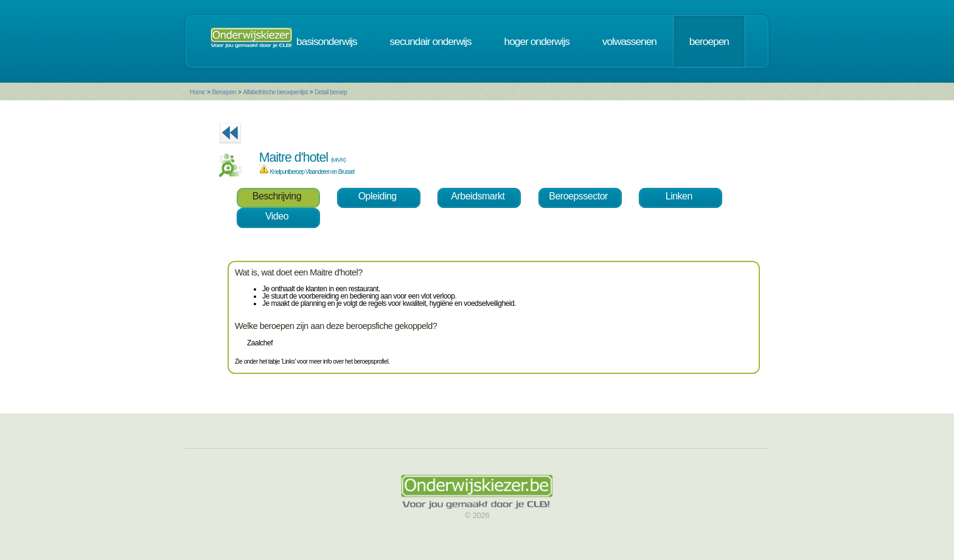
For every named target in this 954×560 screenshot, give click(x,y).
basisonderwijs (327, 41)
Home (197, 92)
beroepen (709, 41)
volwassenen (629, 41)
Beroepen (224, 92)
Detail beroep (331, 92)
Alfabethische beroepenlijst (276, 92)
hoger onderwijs (537, 41)
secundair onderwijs (431, 41)
